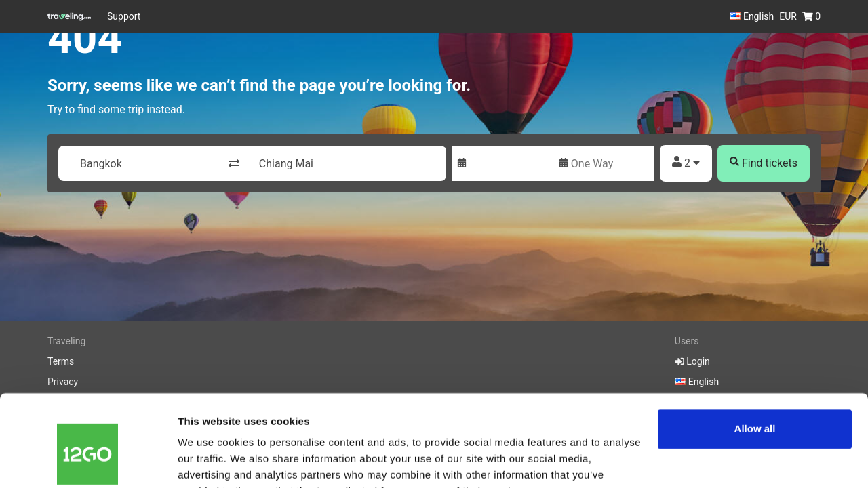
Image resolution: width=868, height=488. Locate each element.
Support (124, 16)
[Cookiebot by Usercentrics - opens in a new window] (88, 462)
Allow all (755, 362)
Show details (209, 461)
